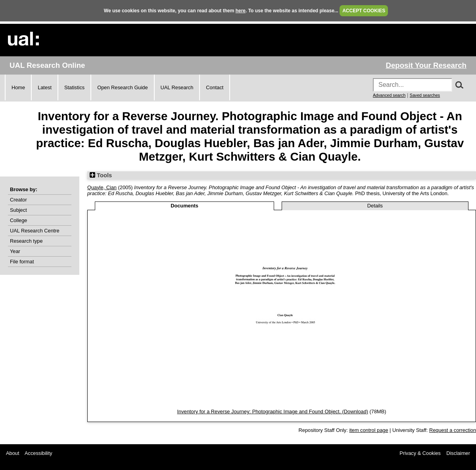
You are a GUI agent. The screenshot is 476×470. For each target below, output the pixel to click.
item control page (369, 430)
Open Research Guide (122, 87)
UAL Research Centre (35, 231)
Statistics (74, 87)
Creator (18, 200)
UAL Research (177, 87)
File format (22, 262)
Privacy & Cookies (420, 453)
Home (18, 87)
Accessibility (38, 453)
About (12, 453)
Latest (45, 87)
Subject (18, 210)
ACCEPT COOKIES (364, 11)
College (18, 220)
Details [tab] (375, 206)
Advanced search (389, 95)
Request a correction (453, 430)
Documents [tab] (184, 206)
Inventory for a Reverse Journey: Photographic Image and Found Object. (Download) (273, 411)
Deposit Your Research (426, 65)
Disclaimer (458, 453)
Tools (101, 175)
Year (15, 251)
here (241, 11)
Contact (215, 87)
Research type (26, 241)
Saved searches (425, 95)
